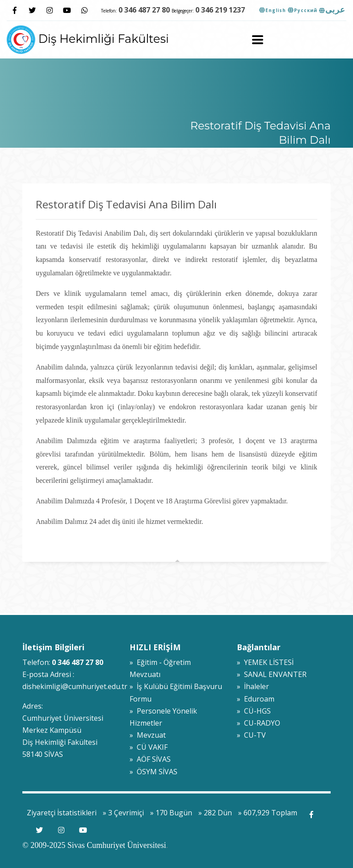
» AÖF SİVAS (150, 759)
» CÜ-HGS (254, 711)
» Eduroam (256, 699)
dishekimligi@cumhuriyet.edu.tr (75, 686)
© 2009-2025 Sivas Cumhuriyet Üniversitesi (94, 845)
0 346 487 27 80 (144, 10)
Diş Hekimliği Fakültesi (88, 39)
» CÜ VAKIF (149, 747)
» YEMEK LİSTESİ (265, 662)
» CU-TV (251, 735)
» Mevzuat (148, 735)
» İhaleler (253, 686)
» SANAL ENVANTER (272, 674)
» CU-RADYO (258, 723)
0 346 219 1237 (220, 10)
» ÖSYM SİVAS (153, 772)
